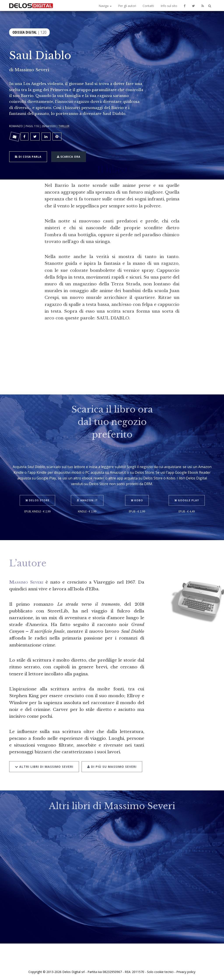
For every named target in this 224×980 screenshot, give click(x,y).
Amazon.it (87, 493)
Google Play (187, 493)
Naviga (105, 6)
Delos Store (37, 493)
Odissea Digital (25, 32)
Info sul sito (169, 6)
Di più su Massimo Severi (112, 759)
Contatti (148, 6)
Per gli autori (127, 6)
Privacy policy (186, 972)
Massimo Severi (32, 70)
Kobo (137, 493)
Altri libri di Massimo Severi (44, 759)
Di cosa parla (28, 156)
